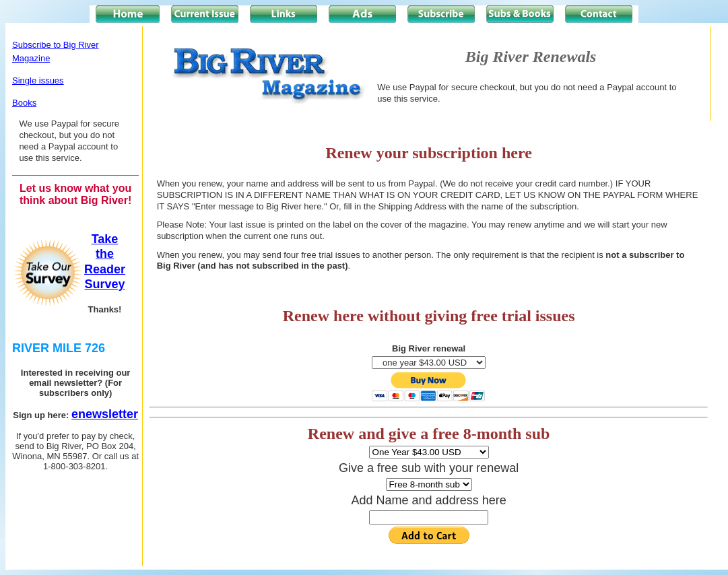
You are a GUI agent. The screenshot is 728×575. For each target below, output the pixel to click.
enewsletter (105, 414)
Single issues (38, 80)
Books (24, 103)
